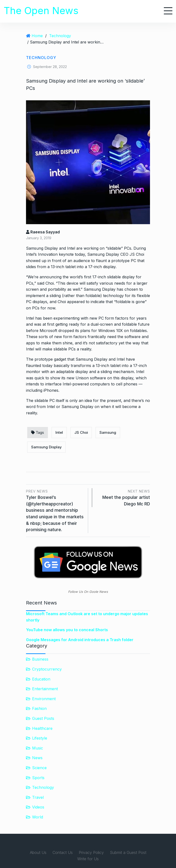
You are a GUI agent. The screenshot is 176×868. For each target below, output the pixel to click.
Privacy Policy (91, 852)
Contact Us (63, 852)
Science (39, 768)
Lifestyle (40, 738)
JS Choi (81, 432)
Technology (60, 36)
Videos (38, 807)
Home (37, 36)
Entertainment (45, 689)
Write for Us (88, 859)
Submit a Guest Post (128, 852)
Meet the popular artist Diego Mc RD (124, 497)
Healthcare (42, 728)
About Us (38, 852)
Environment (44, 699)
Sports (38, 777)
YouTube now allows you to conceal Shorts (67, 630)
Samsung (108, 432)
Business (40, 659)
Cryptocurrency (47, 669)
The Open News (41, 11)
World (38, 817)
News (37, 758)
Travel (38, 797)
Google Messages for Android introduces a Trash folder (80, 640)
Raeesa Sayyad (43, 232)
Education (41, 679)
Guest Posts (43, 718)
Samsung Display (46, 447)
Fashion (39, 708)
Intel (59, 432)
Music (38, 748)
